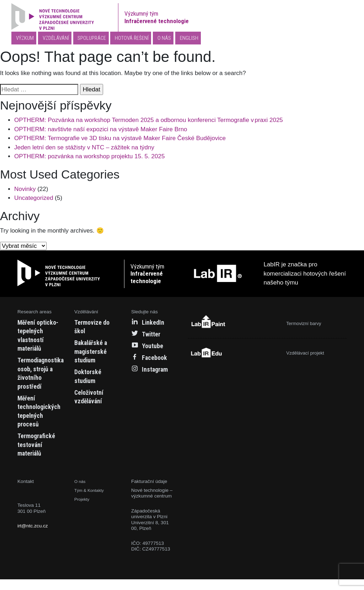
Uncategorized (34, 200)
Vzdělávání (59, 39)
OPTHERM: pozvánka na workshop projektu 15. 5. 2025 (89, 158)
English (206, 39)
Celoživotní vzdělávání (91, 398)
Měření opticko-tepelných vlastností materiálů (32, 342)
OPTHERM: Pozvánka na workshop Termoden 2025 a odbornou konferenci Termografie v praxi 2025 (149, 122)
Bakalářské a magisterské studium (93, 353)
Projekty (83, 510)
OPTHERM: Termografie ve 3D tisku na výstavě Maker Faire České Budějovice (120, 140)
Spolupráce (100, 39)
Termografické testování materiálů (39, 455)
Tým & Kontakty (91, 501)
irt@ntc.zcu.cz (33, 537)
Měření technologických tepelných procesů (42, 422)
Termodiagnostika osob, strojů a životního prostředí (44, 384)
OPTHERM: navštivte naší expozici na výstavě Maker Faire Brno (101, 131)
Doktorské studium (90, 378)
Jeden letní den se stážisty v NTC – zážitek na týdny (84, 149)
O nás (180, 39)
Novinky (25, 191)
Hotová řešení (145, 39)
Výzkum (25, 39)
